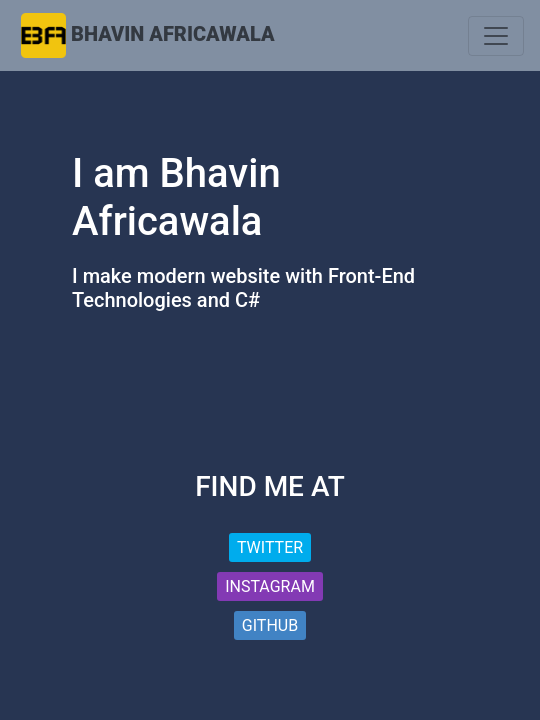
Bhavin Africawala (173, 34)
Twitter (270, 547)
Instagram (270, 586)
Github (270, 625)
